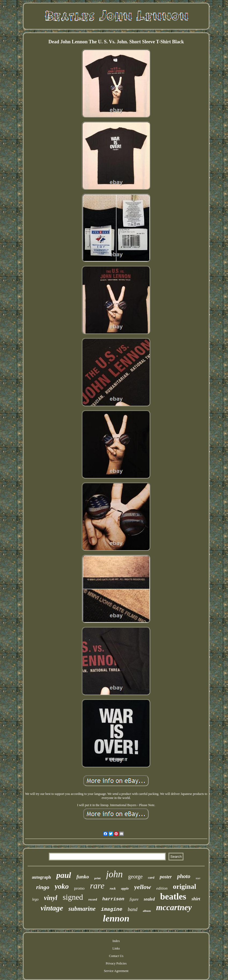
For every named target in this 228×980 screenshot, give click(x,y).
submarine (82, 909)
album (147, 911)
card (151, 877)
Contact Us (116, 956)
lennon (116, 918)
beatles (173, 897)
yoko (62, 886)
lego (35, 899)
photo (184, 876)
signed (73, 897)
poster (166, 877)
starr (198, 878)
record (93, 899)
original (185, 887)
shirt (196, 899)
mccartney (174, 907)
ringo (43, 887)
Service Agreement (116, 971)
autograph (41, 877)
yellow (143, 887)
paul (64, 875)
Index (116, 941)
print (97, 878)
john (114, 874)
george (135, 876)
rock (113, 889)
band (133, 909)
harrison (113, 899)
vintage (52, 908)
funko (83, 877)
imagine (112, 909)
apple (125, 888)
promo (79, 888)
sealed (149, 899)
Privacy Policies (116, 963)
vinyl (51, 898)
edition (162, 888)
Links (116, 948)
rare (97, 886)
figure (134, 899)
